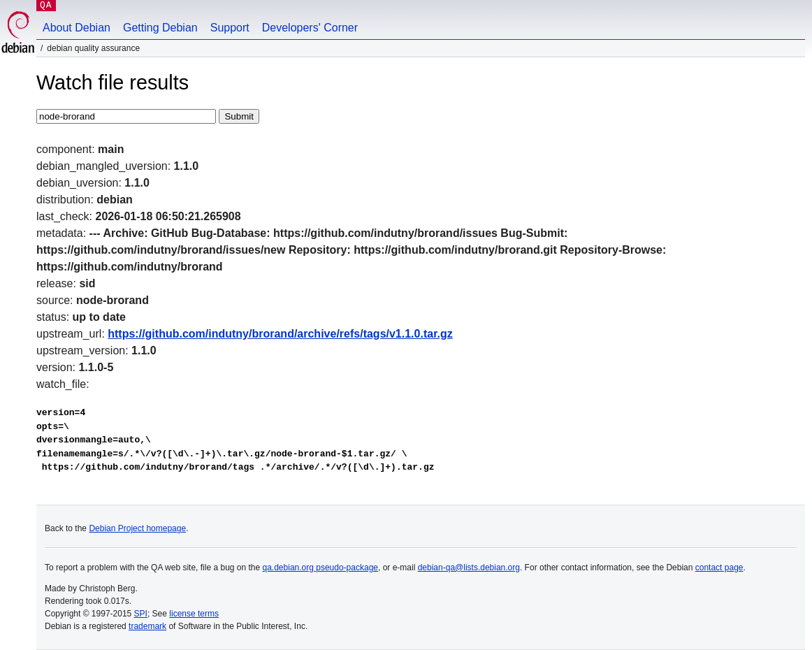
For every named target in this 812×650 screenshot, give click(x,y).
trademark (147, 626)
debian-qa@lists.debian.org (469, 568)
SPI (141, 614)
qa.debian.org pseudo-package (320, 568)
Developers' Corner (310, 28)
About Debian (77, 28)
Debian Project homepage (137, 528)
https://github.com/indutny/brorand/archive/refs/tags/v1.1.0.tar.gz (280, 334)
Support (230, 28)
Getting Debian (160, 28)
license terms (194, 614)
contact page (719, 568)
